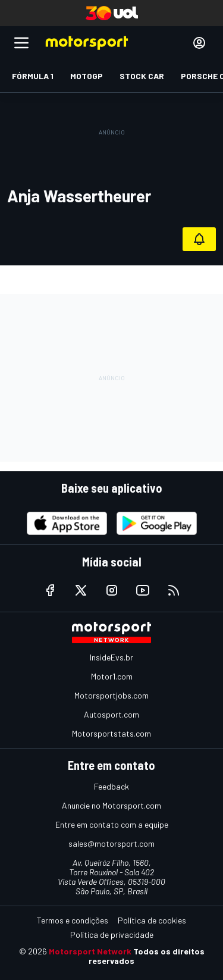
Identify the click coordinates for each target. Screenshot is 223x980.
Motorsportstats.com (111, 733)
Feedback (111, 786)
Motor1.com (112, 676)
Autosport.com (111, 714)
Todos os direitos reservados (147, 956)
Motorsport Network (90, 951)
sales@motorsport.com (111, 843)
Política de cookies (152, 920)
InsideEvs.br (111, 657)
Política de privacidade (112, 934)
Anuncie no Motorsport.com (111, 805)
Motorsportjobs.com (111, 695)
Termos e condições (73, 920)
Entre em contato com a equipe (112, 824)
